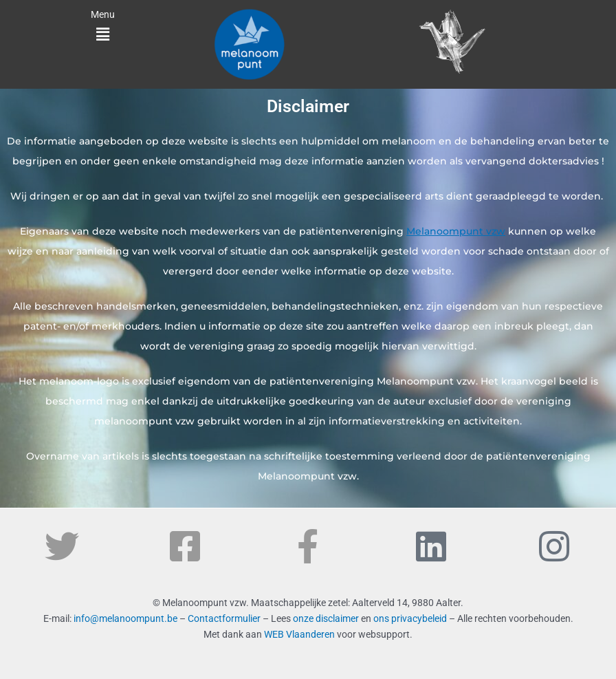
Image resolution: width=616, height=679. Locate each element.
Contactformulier (224, 618)
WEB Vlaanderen (299, 634)
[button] (102, 35)
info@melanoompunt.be (125, 618)
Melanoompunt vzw (456, 231)
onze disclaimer (326, 618)
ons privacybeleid (410, 618)
